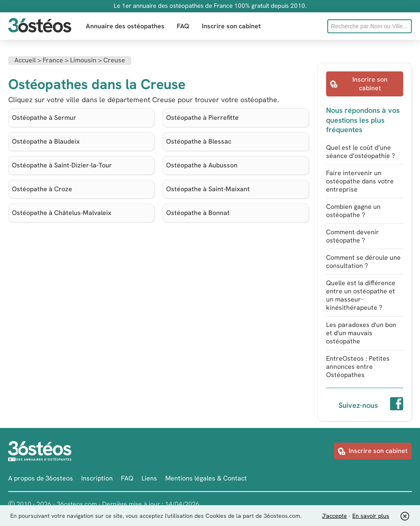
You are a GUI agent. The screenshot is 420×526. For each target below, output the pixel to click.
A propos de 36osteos (41, 478)
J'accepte (334, 516)
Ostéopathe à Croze (42, 189)
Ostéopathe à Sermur (44, 118)
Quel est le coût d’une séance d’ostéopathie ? (361, 152)
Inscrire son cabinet (231, 26)
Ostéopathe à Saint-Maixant (208, 189)
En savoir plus (371, 516)
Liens (149, 478)
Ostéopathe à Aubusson (202, 165)
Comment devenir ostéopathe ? (353, 236)
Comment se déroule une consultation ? (363, 262)
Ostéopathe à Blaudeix (46, 141)
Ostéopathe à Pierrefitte (202, 118)
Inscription (97, 478)
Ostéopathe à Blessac (199, 141)
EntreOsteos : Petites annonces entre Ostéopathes (358, 367)
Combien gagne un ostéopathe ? (353, 211)
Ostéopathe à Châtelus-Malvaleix (62, 213)
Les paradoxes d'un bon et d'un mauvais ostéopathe (361, 333)
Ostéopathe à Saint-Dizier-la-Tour (62, 165)
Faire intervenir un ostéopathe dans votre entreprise (360, 181)
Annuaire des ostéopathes (125, 26)
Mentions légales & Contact (206, 478)
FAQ (183, 26)
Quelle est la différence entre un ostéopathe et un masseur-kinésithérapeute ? (361, 295)
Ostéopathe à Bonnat (198, 213)
